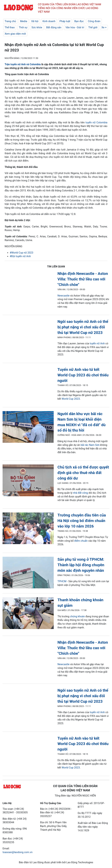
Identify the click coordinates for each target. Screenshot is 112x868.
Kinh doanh (49, 21)
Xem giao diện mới (15, 34)
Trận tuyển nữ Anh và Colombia (23, 64)
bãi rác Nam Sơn (90, 445)
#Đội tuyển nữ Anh (20, 256)
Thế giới (93, 27)
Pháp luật (65, 21)
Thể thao (10, 27)
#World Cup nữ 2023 (22, 253)
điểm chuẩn (81, 541)
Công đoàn (94, 21)
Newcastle (64, 296)
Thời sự (23, 27)
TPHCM (62, 581)
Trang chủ (10, 21)
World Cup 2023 (71, 399)
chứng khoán (77, 616)
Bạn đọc (79, 21)
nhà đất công (80, 493)
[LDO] (28, 427)
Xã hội (35, 21)
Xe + (104, 27)
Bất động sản (54, 27)
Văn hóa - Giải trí (75, 27)
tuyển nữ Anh (97, 343)
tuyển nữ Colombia (96, 122)
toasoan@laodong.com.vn (18, 852)
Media (24, 21)
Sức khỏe (37, 27)
